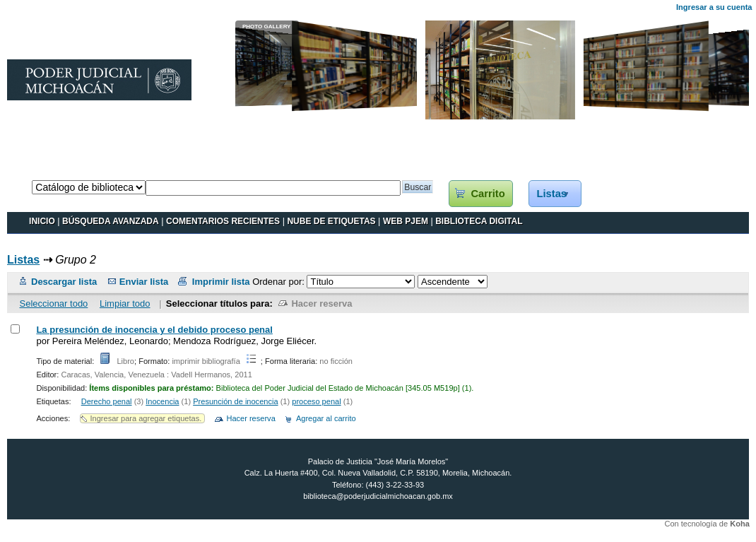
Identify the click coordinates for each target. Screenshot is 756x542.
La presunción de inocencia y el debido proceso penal (154, 330)
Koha (740, 524)
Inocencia (162, 401)
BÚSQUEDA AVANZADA (111, 221)
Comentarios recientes (223, 221)
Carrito (488, 194)
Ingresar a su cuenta (714, 7)
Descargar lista (64, 282)
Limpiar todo (125, 304)
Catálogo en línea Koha (54, 166)
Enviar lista (144, 282)
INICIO (42, 221)
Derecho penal (107, 401)
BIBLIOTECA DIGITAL (479, 221)
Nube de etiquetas (331, 221)
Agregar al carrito (326, 418)
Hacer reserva (321, 304)
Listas (551, 194)
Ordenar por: (279, 282)
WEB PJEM (406, 221)
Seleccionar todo (54, 304)
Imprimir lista (221, 282)
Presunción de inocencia (235, 401)
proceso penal (316, 401)
